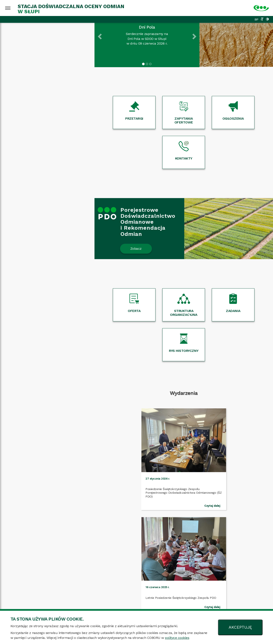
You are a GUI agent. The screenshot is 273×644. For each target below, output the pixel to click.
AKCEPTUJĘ (240, 627)
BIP (257, 20)
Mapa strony (55, 605)
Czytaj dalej (59, 407)
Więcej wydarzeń (137, 426)
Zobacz (41, 209)
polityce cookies (177, 638)
